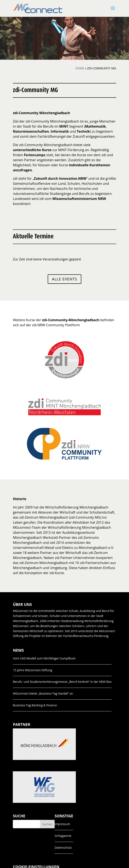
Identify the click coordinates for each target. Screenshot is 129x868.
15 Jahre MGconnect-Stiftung (32, 670)
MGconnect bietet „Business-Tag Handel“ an (43, 693)
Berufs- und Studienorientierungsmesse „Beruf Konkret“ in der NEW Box (62, 682)
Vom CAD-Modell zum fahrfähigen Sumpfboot (44, 658)
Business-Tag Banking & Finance (35, 705)
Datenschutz (63, 848)
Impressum (62, 824)
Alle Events (64, 279)
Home (80, 68)
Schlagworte (63, 836)
